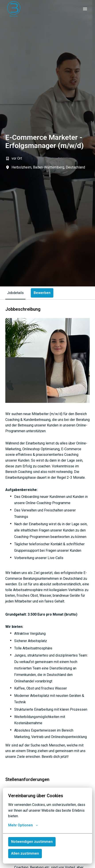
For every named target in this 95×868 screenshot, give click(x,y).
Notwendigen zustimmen (32, 842)
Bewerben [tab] (42, 293)
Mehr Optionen (23, 825)
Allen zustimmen (25, 853)
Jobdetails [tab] (15, 293)
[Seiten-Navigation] (85, 9)
